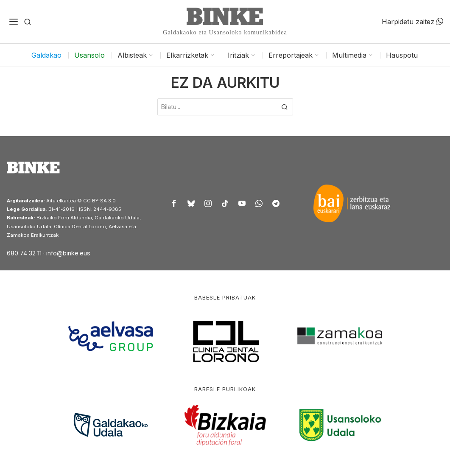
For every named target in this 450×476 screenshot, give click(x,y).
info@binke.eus (68, 253)
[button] (285, 107)
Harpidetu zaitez (412, 22)
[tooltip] (174, 203)
